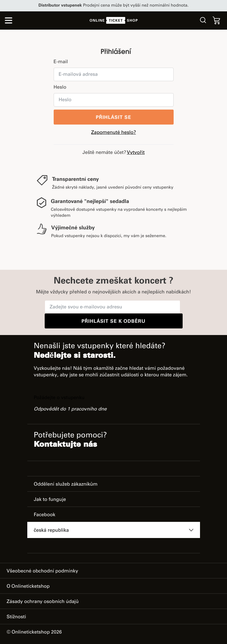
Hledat (203, 20)
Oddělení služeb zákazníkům (66, 484)
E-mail (61, 62)
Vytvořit (136, 153)
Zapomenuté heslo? (113, 133)
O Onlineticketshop (28, 587)
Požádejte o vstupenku (59, 398)
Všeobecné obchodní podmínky (42, 571)
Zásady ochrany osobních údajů (43, 602)
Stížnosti (16, 617)
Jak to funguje (50, 500)
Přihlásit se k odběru (113, 322)
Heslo (60, 87)
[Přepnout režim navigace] (9, 22)
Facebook (45, 515)
